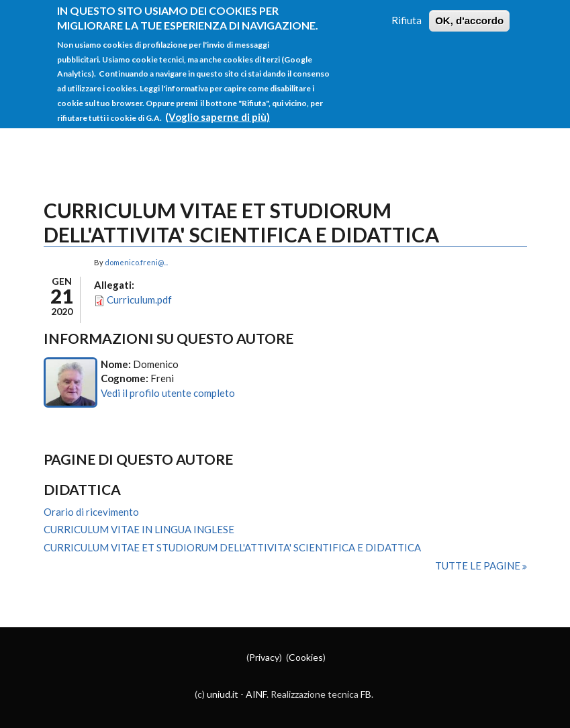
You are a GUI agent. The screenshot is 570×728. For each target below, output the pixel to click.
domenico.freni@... (136, 262)
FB (366, 694)
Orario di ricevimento (91, 512)
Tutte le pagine (479, 565)
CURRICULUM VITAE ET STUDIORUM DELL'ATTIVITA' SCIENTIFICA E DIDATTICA (232, 547)
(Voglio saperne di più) (218, 109)
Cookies (306, 657)
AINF (256, 694)
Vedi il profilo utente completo (168, 393)
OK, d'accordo (469, 13)
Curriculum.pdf (139, 300)
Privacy (264, 657)
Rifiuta (407, 13)
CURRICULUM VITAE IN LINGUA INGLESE (139, 529)
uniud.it (223, 694)
